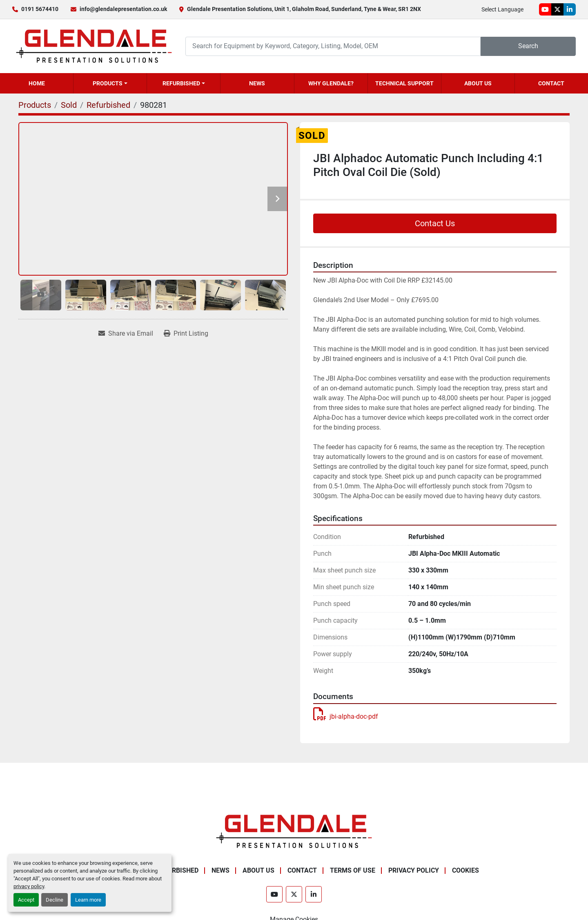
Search (528, 46)
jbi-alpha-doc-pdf (346, 716)
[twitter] (557, 9)
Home (37, 83)
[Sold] (69, 105)
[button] (110, 83)
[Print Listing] (186, 334)
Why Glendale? (331, 83)
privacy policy (29, 886)
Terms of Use (353, 870)
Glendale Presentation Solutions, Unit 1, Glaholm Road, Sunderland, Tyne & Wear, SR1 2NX (304, 9)
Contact (551, 83)
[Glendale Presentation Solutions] (294, 831)
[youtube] (545, 9)
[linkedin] (570, 9)
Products (108, 83)
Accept (26, 900)
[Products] (35, 105)
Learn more (88, 900)
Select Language (502, 9)
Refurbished (181, 83)
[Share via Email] (126, 334)
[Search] (333, 46)
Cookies (465, 870)
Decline (55, 900)
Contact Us (435, 223)
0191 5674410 (40, 9)
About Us (478, 83)
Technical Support (404, 83)
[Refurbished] (108, 105)
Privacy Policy (414, 870)
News (257, 83)
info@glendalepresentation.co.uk (123, 9)
